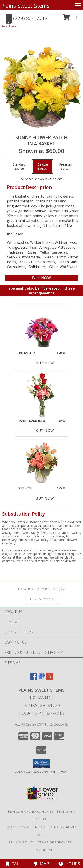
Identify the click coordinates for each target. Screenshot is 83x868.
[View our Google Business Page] (42, 678)
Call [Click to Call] (14, 864)
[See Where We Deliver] (42, 599)
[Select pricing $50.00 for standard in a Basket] (19, 166)
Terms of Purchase (55, 842)
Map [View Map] (42, 864)
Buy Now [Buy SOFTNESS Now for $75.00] (45, 498)
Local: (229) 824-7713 (42, 713)
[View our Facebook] (34, 678)
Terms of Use (42, 850)
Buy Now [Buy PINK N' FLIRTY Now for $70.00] (45, 363)
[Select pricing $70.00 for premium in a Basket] (66, 166)
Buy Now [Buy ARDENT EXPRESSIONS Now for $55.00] (45, 431)
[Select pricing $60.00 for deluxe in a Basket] (43, 166)
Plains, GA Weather (20, 827)
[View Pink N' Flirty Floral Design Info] (41, 328)
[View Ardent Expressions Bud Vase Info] (41, 395)
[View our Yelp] (50, 678)
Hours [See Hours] (69, 864)
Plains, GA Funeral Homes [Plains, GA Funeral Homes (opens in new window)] (31, 811)
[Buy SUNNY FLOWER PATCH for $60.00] (41, 278)
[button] (70, 19)
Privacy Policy (22, 842)
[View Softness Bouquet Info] (41, 463)
